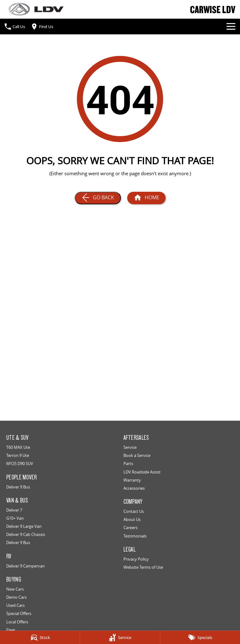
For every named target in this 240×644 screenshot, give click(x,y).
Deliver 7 (14, 510)
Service (130, 447)
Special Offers (19, 613)
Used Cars (15, 605)
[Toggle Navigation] (231, 27)
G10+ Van (15, 518)
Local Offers (17, 622)
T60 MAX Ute (18, 447)
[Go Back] (98, 198)
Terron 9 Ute (18, 455)
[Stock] (40, 637)
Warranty (132, 480)
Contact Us (134, 511)
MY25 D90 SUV (20, 463)
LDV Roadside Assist (142, 472)
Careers (130, 528)
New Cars (15, 589)
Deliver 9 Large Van (24, 526)
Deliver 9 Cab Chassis (26, 534)
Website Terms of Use (143, 567)
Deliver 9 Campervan (25, 566)
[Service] (120, 637)
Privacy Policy (136, 559)
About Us (132, 519)
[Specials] (200, 637)
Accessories (134, 488)
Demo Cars (16, 597)
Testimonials (135, 536)
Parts (128, 463)
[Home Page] (146, 198)
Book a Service (137, 455)
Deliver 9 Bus (18, 487)
